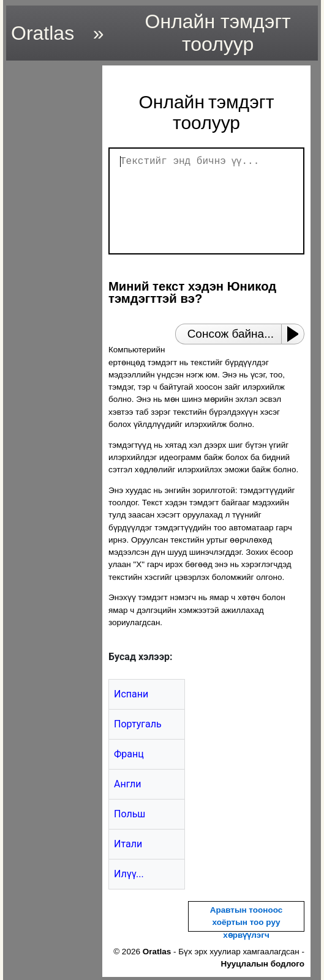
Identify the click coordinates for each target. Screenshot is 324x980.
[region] (51, 249)
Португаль (138, 724)
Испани (131, 694)
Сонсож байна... (231, 334)
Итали (128, 844)
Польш (130, 814)
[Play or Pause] (296, 334)
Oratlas (43, 33)
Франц (129, 754)
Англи (128, 784)
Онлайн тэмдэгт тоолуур (218, 33)
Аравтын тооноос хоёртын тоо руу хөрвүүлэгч (247, 922)
